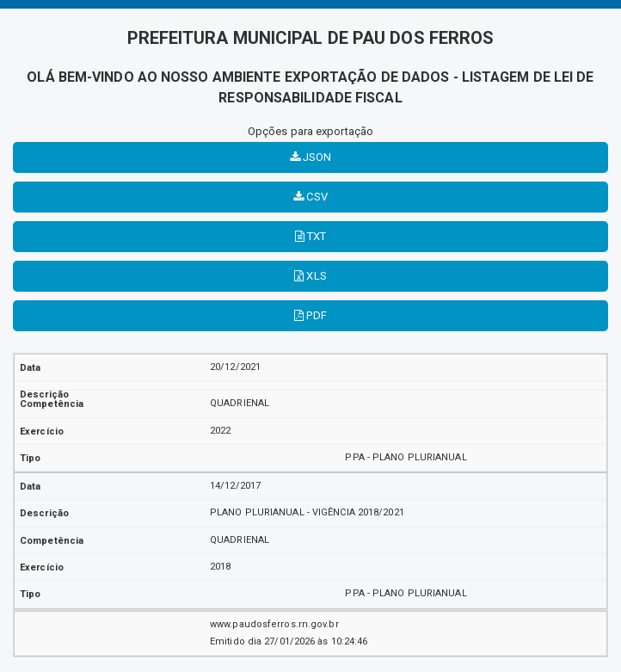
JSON (311, 157)
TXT (311, 236)
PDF (310, 315)
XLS (310, 276)
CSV (310, 197)
